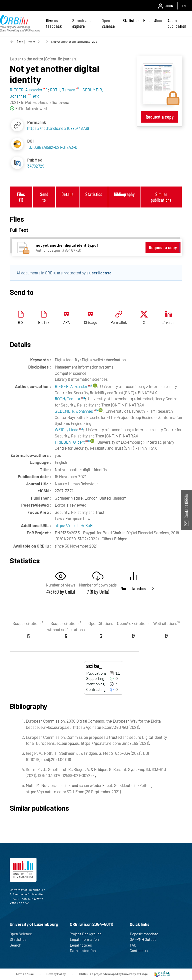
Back (20, 41)
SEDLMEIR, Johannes (76, 411)
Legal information (86, 939)
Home (31, 41)
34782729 (36, 166)
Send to (44, 197)
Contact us (141, 951)
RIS (21, 322)
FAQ (135, 945)
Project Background (88, 934)
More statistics (133, 588)
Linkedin (168, 322)
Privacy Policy (56, 974)
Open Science (108, 23)
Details (67, 194)
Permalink (119, 322)
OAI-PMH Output (145, 939)
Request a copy (160, 117)
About (159, 20)
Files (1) (21, 197)
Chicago (91, 322)
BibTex (44, 322)
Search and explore (82, 23)
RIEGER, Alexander (73, 386)
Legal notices (83, 945)
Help (147, 20)
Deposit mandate (146, 934)
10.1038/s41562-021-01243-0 (52, 147)
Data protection (85, 951)
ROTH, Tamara (70, 398)
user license (100, 273)
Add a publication (177, 23)
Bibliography (124, 194)
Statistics (131, 20)
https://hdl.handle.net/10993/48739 (58, 128)
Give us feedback (54, 23)
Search (18, 945)
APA (66, 322)
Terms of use (24, 974)
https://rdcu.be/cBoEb (75, 525)
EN (184, 6)
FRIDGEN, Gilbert (72, 442)
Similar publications (161, 197)
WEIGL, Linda (69, 429)
